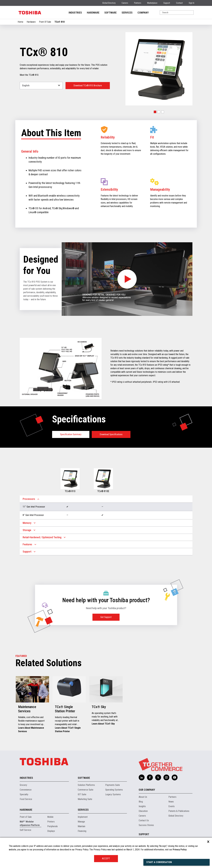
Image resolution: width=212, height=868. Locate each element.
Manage (81, 822)
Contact (179, 3)
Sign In (192, 3)
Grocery (23, 785)
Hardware (31, 22)
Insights (142, 806)
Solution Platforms (86, 785)
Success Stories (146, 825)
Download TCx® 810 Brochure (88, 85)
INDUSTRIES (75, 13)
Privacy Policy (180, 850)
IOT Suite (82, 794)
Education (143, 811)
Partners (138, 3)
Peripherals (52, 826)
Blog (141, 802)
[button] (155, 112)
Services (83, 810)
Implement (83, 817)
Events (172, 806)
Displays (51, 831)
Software (84, 778)
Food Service (26, 799)
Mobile (50, 817)
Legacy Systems (113, 794)
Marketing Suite (85, 799)
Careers (125, 3)
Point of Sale (26, 817)
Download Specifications (111, 434)
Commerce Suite (86, 790)
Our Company (147, 790)
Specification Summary (71, 434)
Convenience (26, 790)
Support (167, 3)
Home (20, 22)
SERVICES (127, 13)
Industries (26, 778)
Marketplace (152, 3)
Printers (51, 822)
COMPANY (143, 13)
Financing (82, 831)
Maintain (81, 826)
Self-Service (25, 830)
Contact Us (144, 820)
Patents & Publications (179, 811)
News (171, 802)
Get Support (106, 617)
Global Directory (109, 3)
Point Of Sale (45, 22)
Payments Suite (113, 785)
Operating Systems (114, 790)
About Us (143, 797)
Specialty (24, 794)
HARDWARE (93, 13)
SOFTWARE (110, 13)
